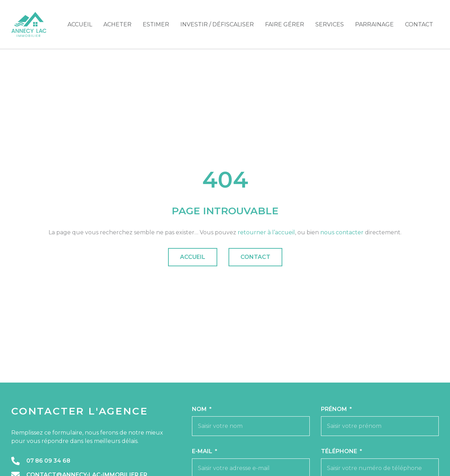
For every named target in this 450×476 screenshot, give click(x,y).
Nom (200, 409)
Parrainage (374, 24)
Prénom (335, 409)
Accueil (80, 24)
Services (330, 24)
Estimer (156, 24)
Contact (419, 24)
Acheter (117, 24)
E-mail (203, 451)
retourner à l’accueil (266, 232)
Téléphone (340, 451)
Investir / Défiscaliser (217, 24)
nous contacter (342, 232)
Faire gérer (285, 24)
